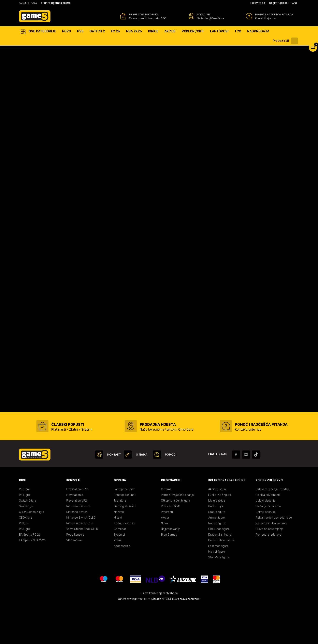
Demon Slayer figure (221, 579)
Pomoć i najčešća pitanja (177, 534)
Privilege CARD (171, 545)
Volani (118, 579)
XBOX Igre (26, 556)
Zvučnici (119, 573)
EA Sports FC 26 (30, 573)
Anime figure (216, 556)
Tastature (120, 539)
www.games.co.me (140, 638)
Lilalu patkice (217, 539)
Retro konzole (75, 573)
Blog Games (169, 573)
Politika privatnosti (268, 534)
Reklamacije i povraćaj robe (274, 556)
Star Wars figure (219, 596)
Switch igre (26, 545)
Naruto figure (217, 562)
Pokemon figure (218, 585)
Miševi (118, 556)
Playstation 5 (75, 534)
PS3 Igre (24, 568)
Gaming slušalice (125, 545)
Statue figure (217, 551)
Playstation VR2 (77, 539)
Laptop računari (124, 528)
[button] (286, 41)
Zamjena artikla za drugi (271, 562)
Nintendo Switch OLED (81, 556)
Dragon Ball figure (220, 573)
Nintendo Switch (77, 551)
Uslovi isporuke (266, 551)
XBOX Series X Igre (32, 551)
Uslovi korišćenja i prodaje (273, 528)
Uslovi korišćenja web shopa (159, 632)
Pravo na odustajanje (270, 568)
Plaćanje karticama (268, 545)
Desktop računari (125, 534)
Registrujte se (278, 3)
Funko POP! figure (220, 534)
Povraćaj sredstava (269, 573)
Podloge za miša (124, 562)
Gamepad (120, 568)
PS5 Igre (24, 528)
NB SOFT (168, 638)
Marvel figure (217, 590)
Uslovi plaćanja (266, 539)
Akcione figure (218, 528)
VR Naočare (74, 579)
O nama (166, 528)
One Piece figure (219, 568)
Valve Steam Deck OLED (82, 568)
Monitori (119, 551)
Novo (164, 562)
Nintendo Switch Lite (80, 562)
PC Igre (24, 562)
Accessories (122, 585)
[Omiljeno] (294, 3)
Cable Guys (216, 545)
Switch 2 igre (28, 539)
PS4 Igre (24, 534)
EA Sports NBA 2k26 (32, 579)
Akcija (165, 556)
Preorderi (167, 551)
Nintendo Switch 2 (78, 545)
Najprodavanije (171, 568)
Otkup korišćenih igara (176, 539)
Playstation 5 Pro (77, 528)
